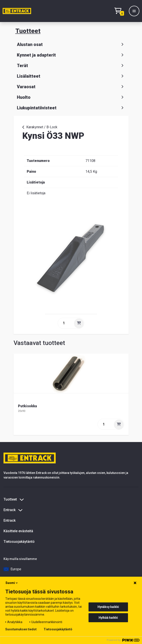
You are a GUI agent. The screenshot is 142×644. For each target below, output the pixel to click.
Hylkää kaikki (108, 618)
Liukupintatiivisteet (71, 108)
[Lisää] (79, 323)
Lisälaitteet (71, 76)
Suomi (12, 583)
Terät (71, 66)
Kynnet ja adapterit (71, 55)
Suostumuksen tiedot (21, 629)
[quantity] (66, 323)
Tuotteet (28, 31)
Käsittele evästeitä (18, 531)
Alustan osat (71, 44)
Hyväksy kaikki (108, 607)
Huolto (71, 97)
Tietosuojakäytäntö (19, 542)
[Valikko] (134, 11)
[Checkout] (120, 11)
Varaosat (71, 87)
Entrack (10, 520)
